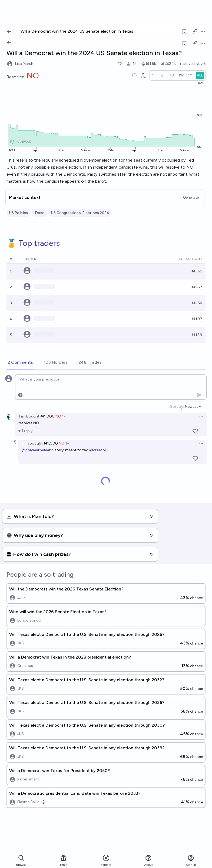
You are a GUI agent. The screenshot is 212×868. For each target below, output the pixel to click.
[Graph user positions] (143, 75)
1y (64, 416)
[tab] (20, 363)
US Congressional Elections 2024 (80, 213)
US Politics (19, 213)
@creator (98, 450)
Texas (39, 213)
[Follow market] (184, 43)
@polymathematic (38, 450)
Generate (191, 197)
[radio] (154, 75)
